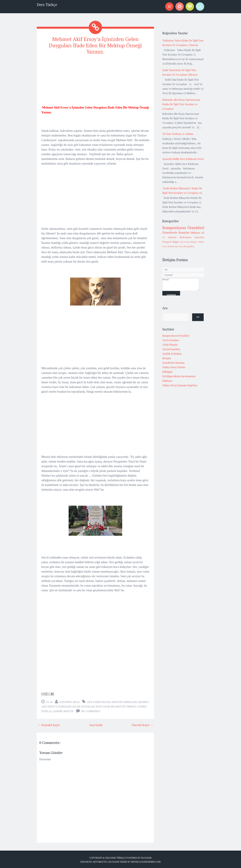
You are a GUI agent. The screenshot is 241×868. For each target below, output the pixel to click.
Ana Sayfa (96, 724)
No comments (91, 711)
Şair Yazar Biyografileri (184, 246)
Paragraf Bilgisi (171, 242)
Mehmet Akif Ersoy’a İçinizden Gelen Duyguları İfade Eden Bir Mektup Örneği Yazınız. (95, 45)
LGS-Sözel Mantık (188, 242)
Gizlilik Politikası (172, 354)
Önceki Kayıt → (142, 724)
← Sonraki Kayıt (49, 724)
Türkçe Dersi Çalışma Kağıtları (180, 385)
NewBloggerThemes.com (146, 861)
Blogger (146, 857)
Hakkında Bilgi (69, 701)
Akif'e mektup (96, 701)
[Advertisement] (95, 81)
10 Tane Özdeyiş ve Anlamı (178, 134)
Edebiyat (195, 233)
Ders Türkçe (47, 5)
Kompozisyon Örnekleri (183, 228)
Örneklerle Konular (176, 232)
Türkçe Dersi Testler (174, 367)
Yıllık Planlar (170, 345)
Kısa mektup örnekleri (122, 701)
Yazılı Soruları (171, 340)
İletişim (167, 358)
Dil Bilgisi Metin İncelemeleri (179, 376)
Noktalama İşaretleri (192, 237)
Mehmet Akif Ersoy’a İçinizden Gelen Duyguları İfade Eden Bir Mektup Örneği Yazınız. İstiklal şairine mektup (95, 706)
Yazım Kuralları (171, 349)
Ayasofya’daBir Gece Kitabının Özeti (183, 159)
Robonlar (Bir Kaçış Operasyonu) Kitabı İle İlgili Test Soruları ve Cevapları (181, 104)
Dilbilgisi (167, 372)
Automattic (100, 861)
